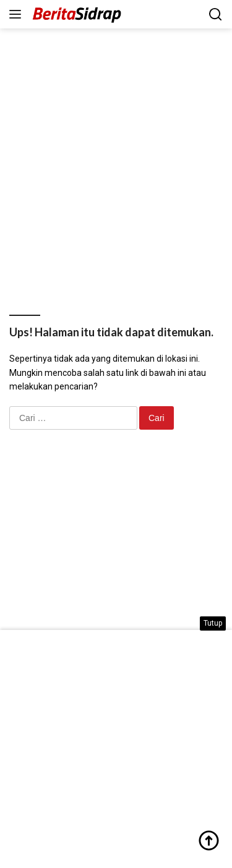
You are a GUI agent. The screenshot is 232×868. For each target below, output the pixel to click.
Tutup (213, 623)
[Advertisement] (116, 157)
